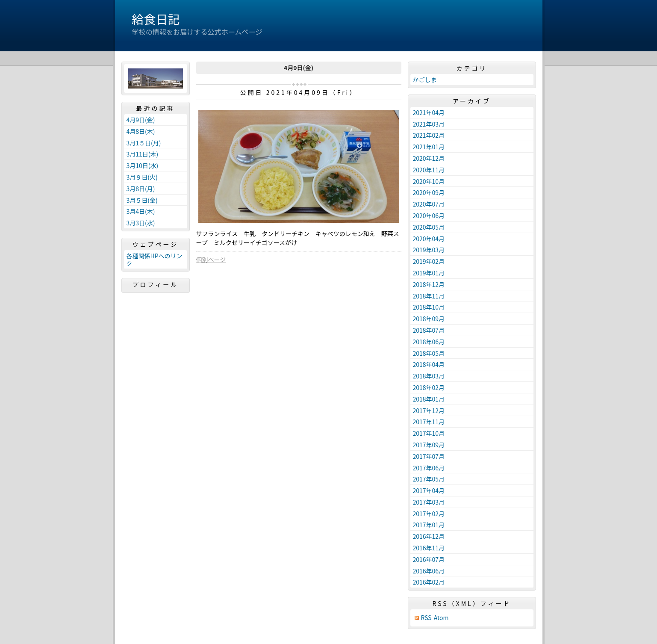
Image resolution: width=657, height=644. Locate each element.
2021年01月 (429, 147)
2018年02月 (429, 387)
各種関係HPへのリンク (155, 259)
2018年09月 (429, 319)
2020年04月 (429, 239)
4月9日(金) (141, 120)
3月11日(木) (143, 154)
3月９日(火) (142, 177)
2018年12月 (429, 284)
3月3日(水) (141, 223)
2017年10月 (429, 433)
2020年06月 (429, 216)
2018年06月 (429, 342)
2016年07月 (429, 559)
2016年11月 (429, 548)
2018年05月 (429, 353)
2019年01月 (429, 273)
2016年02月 (429, 582)
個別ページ (211, 260)
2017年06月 (429, 468)
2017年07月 (429, 456)
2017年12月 (429, 411)
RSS (426, 618)
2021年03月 (429, 124)
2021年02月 (429, 135)
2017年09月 (429, 445)
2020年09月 (429, 192)
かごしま (425, 80)
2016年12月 (429, 536)
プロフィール (156, 284)
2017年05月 (429, 479)
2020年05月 (429, 227)
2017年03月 (429, 502)
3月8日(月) (141, 189)
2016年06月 (429, 571)
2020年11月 (429, 170)
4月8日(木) (141, 131)
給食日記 (156, 19)
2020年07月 (429, 204)
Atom (441, 618)
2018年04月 (429, 364)
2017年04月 (429, 490)
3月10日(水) (143, 165)
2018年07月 (429, 330)
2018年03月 (429, 376)
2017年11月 (429, 422)
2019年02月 (429, 261)
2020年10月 (429, 181)
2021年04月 (429, 112)
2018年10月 (429, 307)
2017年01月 (429, 525)
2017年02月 (429, 514)
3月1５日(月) (144, 143)
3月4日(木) (141, 211)
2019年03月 (429, 250)
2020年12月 (429, 158)
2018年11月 (429, 296)
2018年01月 (429, 399)
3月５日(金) (142, 200)
